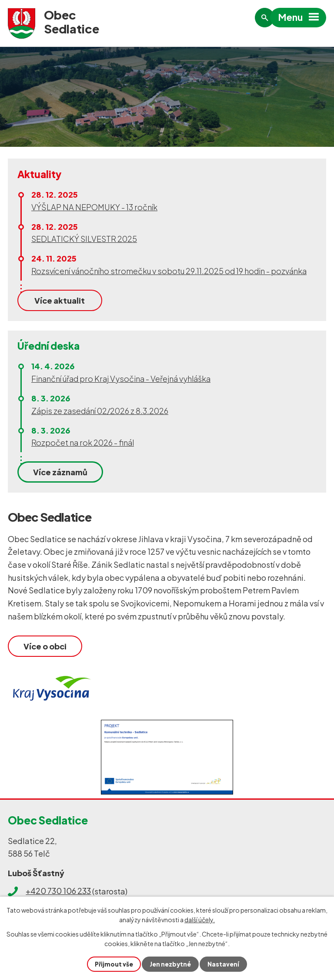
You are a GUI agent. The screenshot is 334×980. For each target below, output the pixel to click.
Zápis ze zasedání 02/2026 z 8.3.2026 (100, 411)
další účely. (200, 919)
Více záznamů (60, 472)
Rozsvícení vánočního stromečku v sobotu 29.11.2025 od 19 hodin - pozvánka (169, 271)
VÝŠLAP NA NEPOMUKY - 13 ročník (94, 207)
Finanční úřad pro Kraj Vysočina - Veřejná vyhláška (121, 379)
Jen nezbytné (170, 964)
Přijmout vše (113, 964)
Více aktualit (60, 300)
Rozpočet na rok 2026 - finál (83, 442)
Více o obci (45, 646)
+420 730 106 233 (58, 892)
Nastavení (224, 964)
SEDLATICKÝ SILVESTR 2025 (84, 239)
